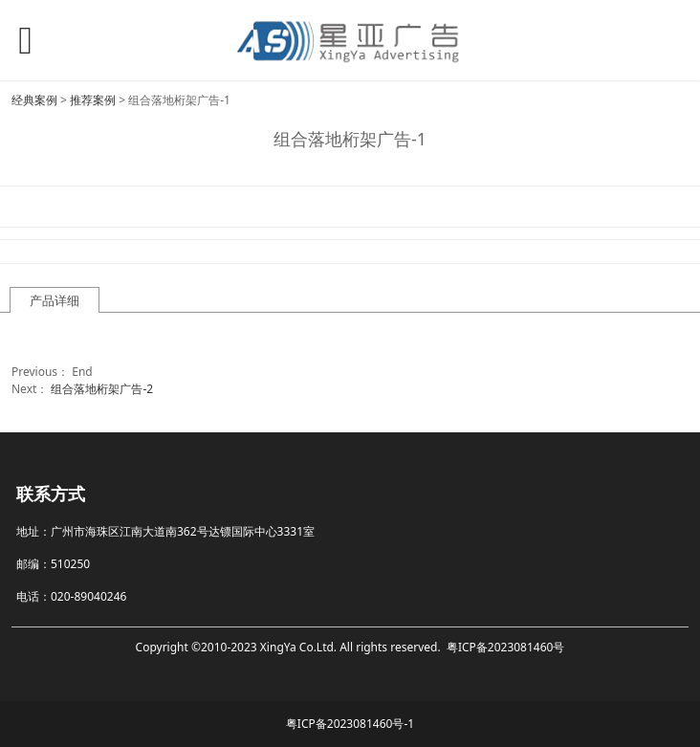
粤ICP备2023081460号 (506, 647)
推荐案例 (93, 100)
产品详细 (55, 300)
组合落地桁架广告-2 (102, 389)
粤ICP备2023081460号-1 (350, 724)
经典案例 (34, 100)
